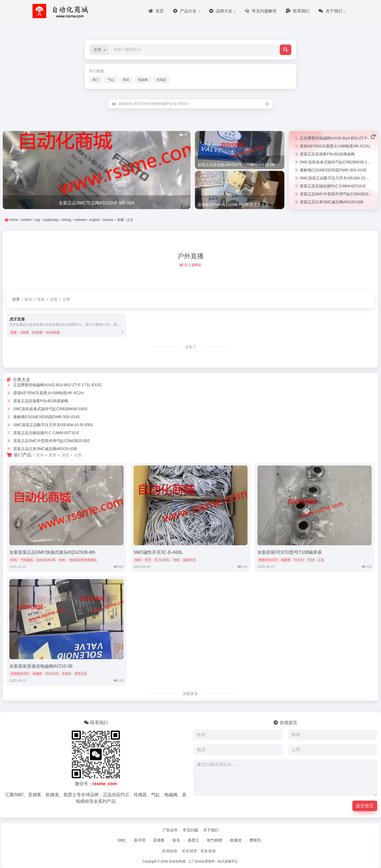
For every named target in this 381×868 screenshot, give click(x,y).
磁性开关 (189, 560)
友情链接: (170, 851)
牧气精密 (215, 840)
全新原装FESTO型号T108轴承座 (290, 552)
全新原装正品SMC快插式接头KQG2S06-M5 (52, 552)
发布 (28, 299)
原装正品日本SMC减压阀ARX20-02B (332, 202)
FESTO (299, 560)
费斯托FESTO (268, 560)
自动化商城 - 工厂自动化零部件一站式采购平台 (203, 861)
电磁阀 (143, 80)
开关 (148, 560)
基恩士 (194, 840)
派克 (176, 840)
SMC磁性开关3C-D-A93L (158, 552)
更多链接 (208, 851)
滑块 (126, 80)
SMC (14, 560)
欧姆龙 (236, 840)
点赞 (66, 299)
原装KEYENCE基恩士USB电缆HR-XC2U (335, 146)
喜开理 (140, 840)
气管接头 (27, 560)
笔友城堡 (189, 851)
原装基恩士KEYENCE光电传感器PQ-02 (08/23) (153, 104)
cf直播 (24, 332)
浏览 (54, 299)
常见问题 (190, 830)
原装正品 (81, 673)
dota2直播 (53, 332)
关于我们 (211, 830)
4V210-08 (52, 673)
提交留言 (365, 806)
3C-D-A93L (162, 560)
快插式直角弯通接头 (83, 560)
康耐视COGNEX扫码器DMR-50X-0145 (333, 170)
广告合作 (170, 830)
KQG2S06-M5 (46, 560)
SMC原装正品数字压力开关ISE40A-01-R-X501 (340, 178)
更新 (41, 299)
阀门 (96, 80)
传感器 (161, 80)
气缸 (111, 80)
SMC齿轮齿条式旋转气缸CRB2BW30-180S (337, 162)
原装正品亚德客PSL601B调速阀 (327, 154)
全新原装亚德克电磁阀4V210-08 (41, 666)
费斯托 (255, 840)
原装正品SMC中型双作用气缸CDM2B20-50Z (338, 194)
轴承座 (286, 560)
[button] (100, 50)
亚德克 (66, 673)
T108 (311, 560)
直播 (13, 332)
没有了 (190, 347)
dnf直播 (37, 332)
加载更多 (190, 694)
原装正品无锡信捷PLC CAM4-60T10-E (333, 186)
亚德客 (159, 840)
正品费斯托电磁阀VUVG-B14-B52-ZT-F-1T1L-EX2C (58, 385)
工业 (321, 560)
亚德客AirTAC (20, 673)
